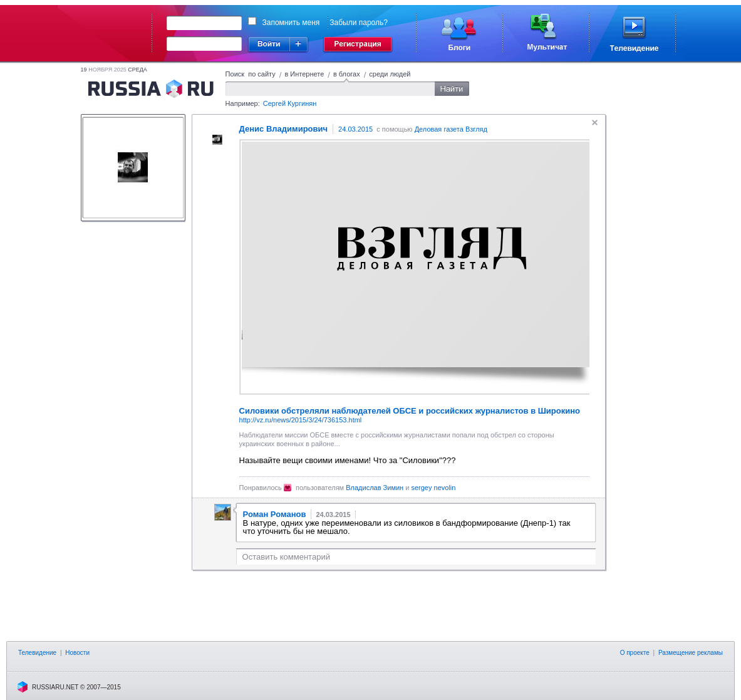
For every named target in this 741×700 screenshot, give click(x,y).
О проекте (635, 653)
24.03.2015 (355, 129)
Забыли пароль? (359, 23)
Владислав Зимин (375, 488)
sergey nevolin (433, 488)
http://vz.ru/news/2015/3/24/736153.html (301, 420)
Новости (77, 653)
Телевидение (37, 653)
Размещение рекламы (691, 653)
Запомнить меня (291, 23)
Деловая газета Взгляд (451, 129)
